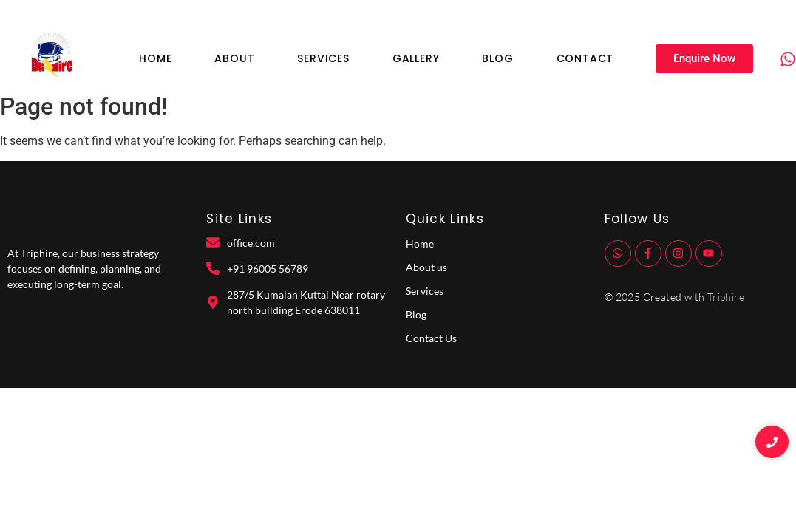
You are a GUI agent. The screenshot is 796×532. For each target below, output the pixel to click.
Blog (497, 58)
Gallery (416, 58)
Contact (585, 58)
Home (155, 58)
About (234, 58)
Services (323, 58)
